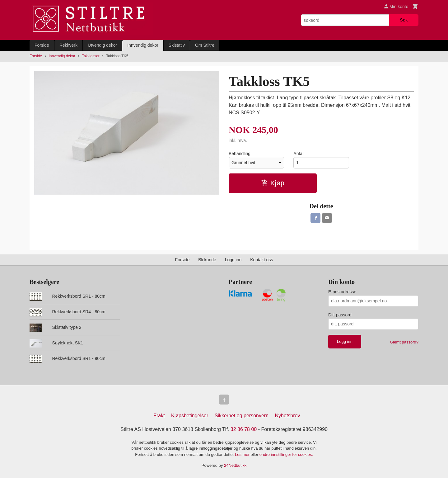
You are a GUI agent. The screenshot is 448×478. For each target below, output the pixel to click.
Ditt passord (340, 315)
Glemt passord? (404, 342)
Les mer (243, 454)
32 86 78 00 (244, 429)
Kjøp (273, 183)
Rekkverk (68, 45)
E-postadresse (342, 292)
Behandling (240, 154)
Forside (42, 45)
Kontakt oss (261, 260)
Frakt (159, 416)
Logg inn (233, 260)
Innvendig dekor (143, 45)
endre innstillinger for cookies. (286, 454)
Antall (299, 154)
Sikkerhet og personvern (242, 416)
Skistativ (177, 45)
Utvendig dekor (102, 45)
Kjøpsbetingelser (190, 416)
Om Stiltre (205, 45)
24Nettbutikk (235, 465)
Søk (404, 20)
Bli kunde (207, 260)
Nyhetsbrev (288, 416)
